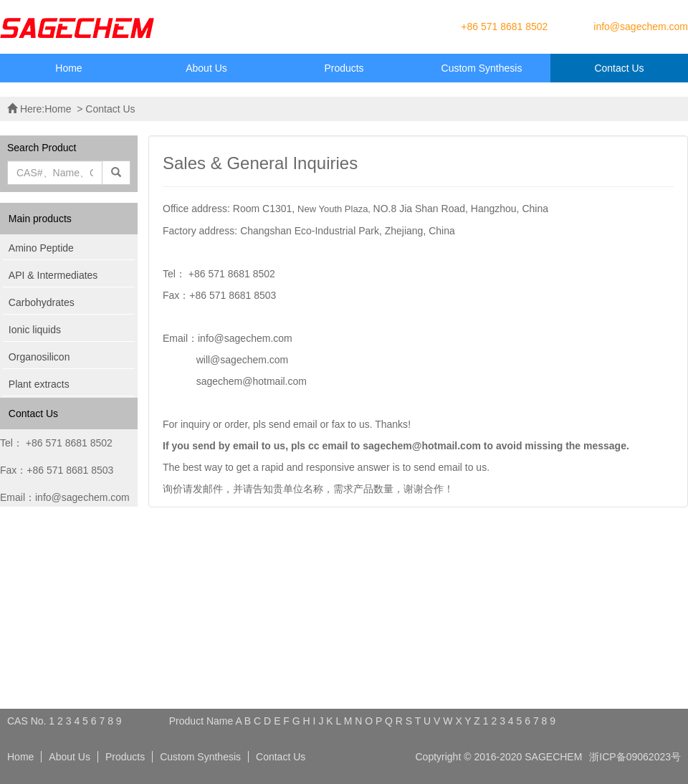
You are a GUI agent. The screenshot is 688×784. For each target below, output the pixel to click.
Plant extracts (39, 384)
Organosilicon (39, 357)
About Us (206, 68)
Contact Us (619, 68)
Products (344, 68)
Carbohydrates (42, 302)
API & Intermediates (53, 275)
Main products (40, 219)
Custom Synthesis (482, 68)
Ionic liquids (35, 330)
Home (68, 68)
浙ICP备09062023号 (635, 757)
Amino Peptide (41, 248)
